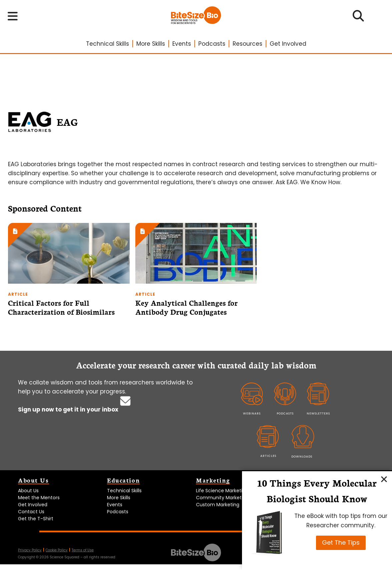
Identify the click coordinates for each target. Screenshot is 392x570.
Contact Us (31, 512)
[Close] (384, 479)
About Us (28, 491)
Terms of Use (83, 550)
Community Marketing (222, 498)
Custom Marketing (218, 505)
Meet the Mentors (39, 498)
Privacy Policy (30, 550)
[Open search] (358, 18)
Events (182, 44)
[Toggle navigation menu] (13, 16)
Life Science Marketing (222, 491)
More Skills (151, 44)
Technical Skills (107, 44)
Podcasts (212, 44)
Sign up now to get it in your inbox (69, 409)
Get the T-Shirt (36, 519)
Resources (247, 44)
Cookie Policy (57, 550)
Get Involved (288, 44)
